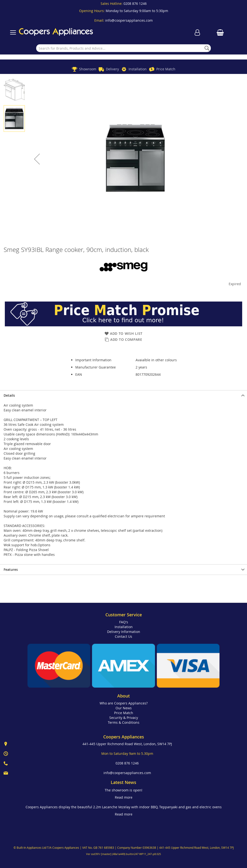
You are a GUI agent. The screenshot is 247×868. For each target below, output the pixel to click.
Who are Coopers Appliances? (124, 703)
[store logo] (56, 32)
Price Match (166, 69)
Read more (124, 797)
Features (11, 569)
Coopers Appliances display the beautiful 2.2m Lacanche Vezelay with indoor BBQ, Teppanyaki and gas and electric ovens (124, 807)
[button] (37, 159)
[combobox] (123, 48)
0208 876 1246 (135, 3)
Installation (138, 69)
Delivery (112, 69)
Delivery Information (124, 632)
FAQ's (124, 622)
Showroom (88, 69)
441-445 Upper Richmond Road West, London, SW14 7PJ (127, 744)
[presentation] (123, 395)
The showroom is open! (123, 790)
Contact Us (123, 636)
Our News (124, 708)
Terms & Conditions (124, 722)
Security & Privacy (124, 718)
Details (9, 395)
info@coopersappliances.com (129, 20)
